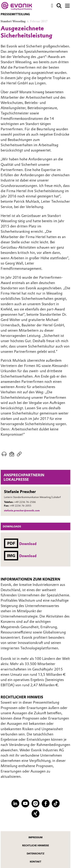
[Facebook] (46, 803)
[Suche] (59, 6)
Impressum (35, 837)
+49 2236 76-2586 (25, 502)
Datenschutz (35, 854)
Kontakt (36, 862)
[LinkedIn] (15, 803)
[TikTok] (56, 803)
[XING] (35, 814)
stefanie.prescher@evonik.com (22, 510)
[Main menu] (67, 6)
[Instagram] (35, 803)
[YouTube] (25, 803)
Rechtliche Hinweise (36, 845)
